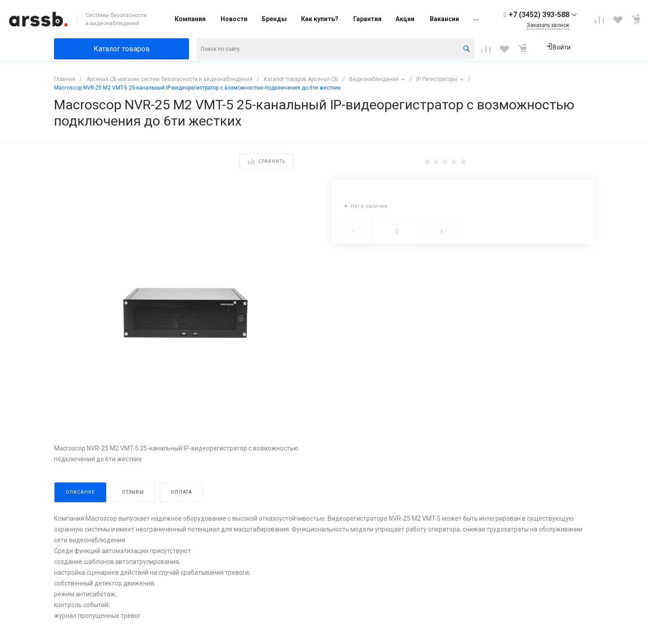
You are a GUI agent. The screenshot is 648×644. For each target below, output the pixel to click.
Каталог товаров (122, 49)
